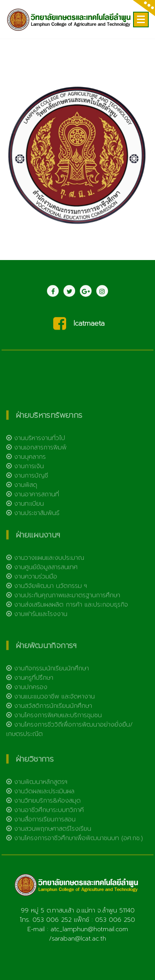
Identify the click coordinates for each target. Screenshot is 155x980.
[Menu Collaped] (141, 20)
